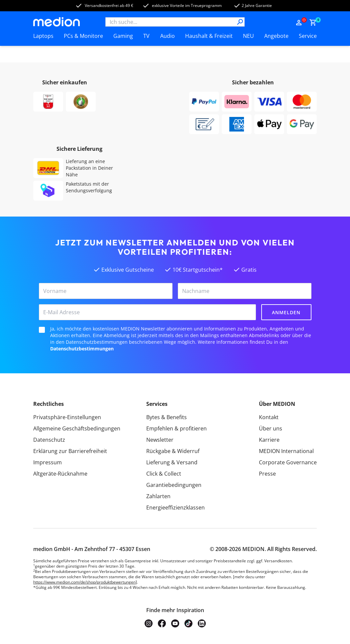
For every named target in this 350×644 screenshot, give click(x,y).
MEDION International (286, 451)
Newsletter (160, 440)
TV (146, 36)
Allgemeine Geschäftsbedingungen (77, 428)
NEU (248, 36)
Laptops (43, 36)
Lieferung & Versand (172, 462)
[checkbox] (42, 330)
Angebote (276, 36)
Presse (267, 474)
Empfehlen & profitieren (176, 428)
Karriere (269, 440)
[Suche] (240, 22)
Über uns (271, 428)
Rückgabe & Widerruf (173, 451)
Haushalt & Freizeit (209, 36)
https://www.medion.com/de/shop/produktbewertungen (84, 582)
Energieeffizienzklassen (175, 507)
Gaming (123, 36)
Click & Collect (164, 474)
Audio (168, 36)
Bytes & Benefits (167, 417)
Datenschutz (49, 440)
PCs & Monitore (83, 36)
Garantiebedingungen (174, 485)
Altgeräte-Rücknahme (60, 474)
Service (308, 36)
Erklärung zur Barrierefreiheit (70, 451)
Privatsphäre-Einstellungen (67, 417)
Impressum (48, 462)
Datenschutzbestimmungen (82, 349)
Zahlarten (158, 496)
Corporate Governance (288, 462)
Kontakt (269, 417)
